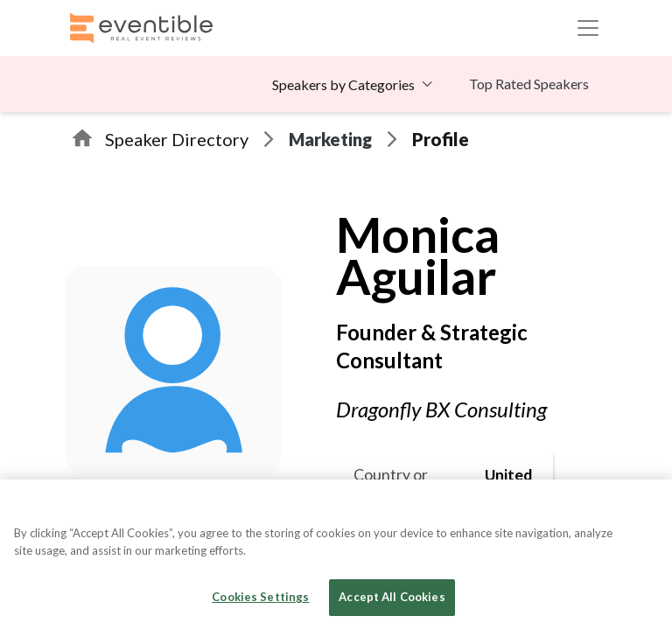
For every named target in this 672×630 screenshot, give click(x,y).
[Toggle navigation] (588, 28)
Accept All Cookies (392, 597)
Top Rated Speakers (529, 84)
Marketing (330, 139)
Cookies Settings (260, 597)
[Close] (644, 507)
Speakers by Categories (343, 84)
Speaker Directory (177, 139)
